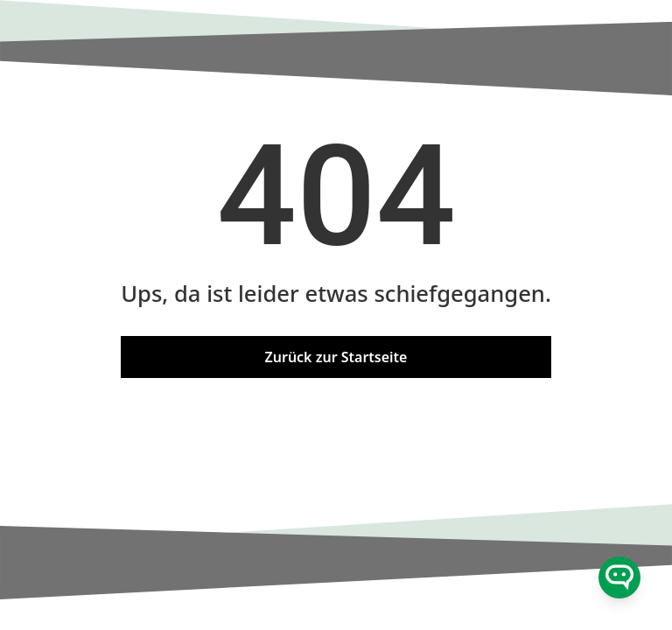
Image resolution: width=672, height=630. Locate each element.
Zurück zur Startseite (336, 357)
